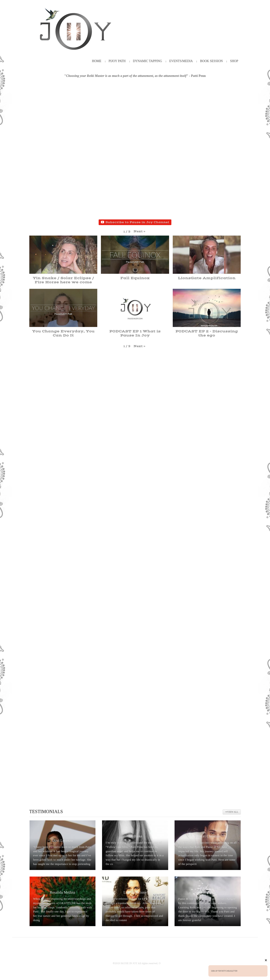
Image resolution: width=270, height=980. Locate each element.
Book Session (211, 61)
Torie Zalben (207, 892)
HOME (97, 61)
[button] (140, 231)
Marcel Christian (208, 836)
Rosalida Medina (62, 892)
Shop (234, 61)
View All (232, 812)
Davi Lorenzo (63, 841)
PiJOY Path (117, 61)
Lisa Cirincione (135, 892)
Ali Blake (135, 836)
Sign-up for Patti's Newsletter (224, 971)
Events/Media (181, 61)
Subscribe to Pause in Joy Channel (135, 222)
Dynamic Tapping (147, 61)
